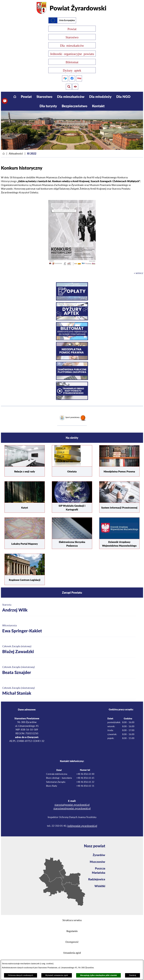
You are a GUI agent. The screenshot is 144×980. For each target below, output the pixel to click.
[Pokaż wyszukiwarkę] (76, 87)
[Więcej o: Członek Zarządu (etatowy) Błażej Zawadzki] (68, 650)
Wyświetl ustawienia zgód (57, 975)
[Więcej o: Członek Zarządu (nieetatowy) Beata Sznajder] (68, 670)
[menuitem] (15, 97)
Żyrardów (99, 855)
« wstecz (138, 273)
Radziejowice (97, 879)
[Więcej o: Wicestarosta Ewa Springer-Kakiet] (68, 629)
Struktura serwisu (72, 920)
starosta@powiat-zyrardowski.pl (72, 805)
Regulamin (72, 931)
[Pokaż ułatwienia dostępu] (69, 87)
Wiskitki (100, 886)
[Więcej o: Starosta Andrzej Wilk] (68, 608)
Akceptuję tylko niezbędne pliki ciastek (98, 975)
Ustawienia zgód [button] (72, 953)
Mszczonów (97, 862)
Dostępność (72, 942)
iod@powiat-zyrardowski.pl (82, 826)
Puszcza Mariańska (99, 870)
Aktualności (16, 153)
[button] (72, 266)
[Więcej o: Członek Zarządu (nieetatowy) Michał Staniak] (68, 691)
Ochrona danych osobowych (21, 975)
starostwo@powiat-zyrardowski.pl (72, 808)
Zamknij (132, 975)
